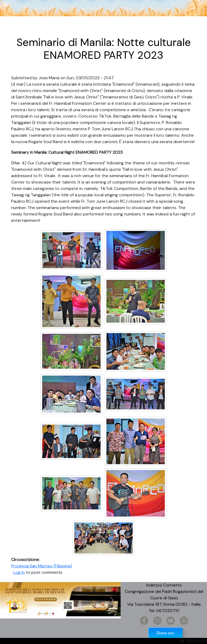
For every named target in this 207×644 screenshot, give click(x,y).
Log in (19, 572)
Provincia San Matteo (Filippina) (42, 566)
